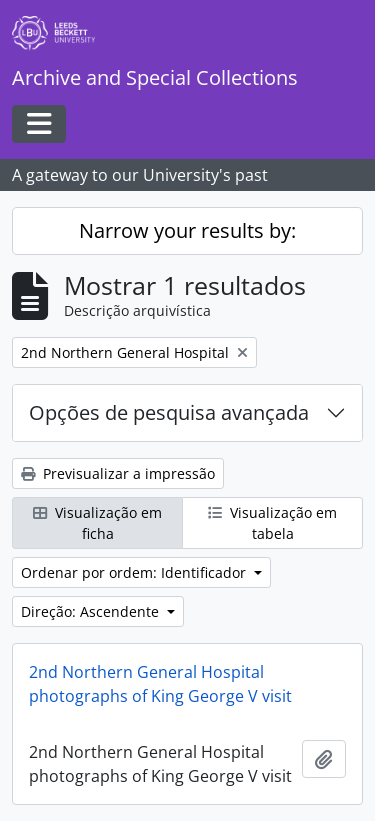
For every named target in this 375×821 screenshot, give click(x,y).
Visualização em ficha (97, 523)
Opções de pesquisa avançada (169, 412)
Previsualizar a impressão (118, 473)
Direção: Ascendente (92, 611)
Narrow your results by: (187, 230)
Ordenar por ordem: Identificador (135, 572)
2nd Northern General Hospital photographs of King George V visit (160, 684)
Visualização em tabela (272, 523)
